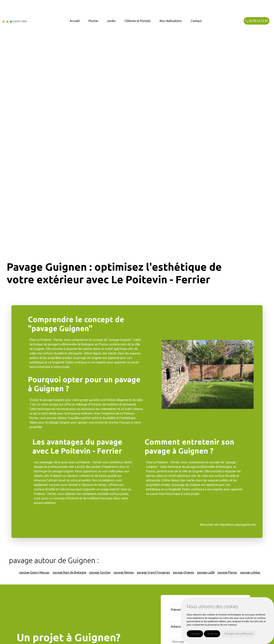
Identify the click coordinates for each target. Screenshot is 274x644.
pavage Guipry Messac (35, 572)
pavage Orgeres (184, 572)
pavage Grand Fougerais (153, 572)
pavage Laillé (206, 572)
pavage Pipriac (227, 572)
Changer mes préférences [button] (239, 634)
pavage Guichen (100, 572)
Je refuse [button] (212, 634)
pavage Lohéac (250, 572)
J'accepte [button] (195, 634)
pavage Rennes (124, 572)
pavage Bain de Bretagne (69, 572)
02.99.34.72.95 (257, 21)
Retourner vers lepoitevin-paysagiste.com (228, 525)
